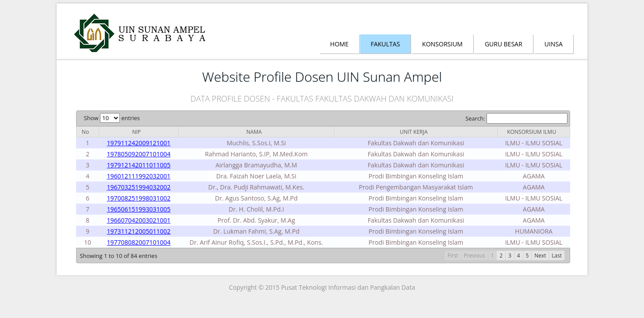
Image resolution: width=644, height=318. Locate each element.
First (453, 256)
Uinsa (554, 44)
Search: (516, 118)
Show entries (112, 118)
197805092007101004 (138, 154)
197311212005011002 (138, 231)
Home (339, 44)
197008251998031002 (138, 198)
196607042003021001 (138, 220)
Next (540, 256)
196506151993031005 (138, 209)
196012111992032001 (138, 176)
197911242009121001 (138, 143)
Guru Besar (504, 44)
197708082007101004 (138, 242)
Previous (475, 256)
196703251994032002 (138, 187)
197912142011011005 (138, 165)
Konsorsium (442, 44)
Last (557, 256)
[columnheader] (87, 132)
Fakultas (385, 44)
